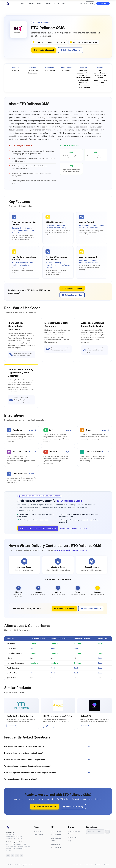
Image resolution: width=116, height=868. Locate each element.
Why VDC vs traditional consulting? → (71, 550)
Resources (50, 3)
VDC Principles (56, 847)
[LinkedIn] (8, 856)
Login (80, 3)
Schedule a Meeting (70, 50)
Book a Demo (103, 3)
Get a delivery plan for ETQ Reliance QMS (38, 528)
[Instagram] (22, 856)
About (40, 3)
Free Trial (90, 3)
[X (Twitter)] (13, 856)
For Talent (62, 3)
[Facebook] (17, 856)
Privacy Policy (78, 865)
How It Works (39, 835)
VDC (23, 3)
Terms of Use (89, 865)
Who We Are (38, 831)
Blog (70, 841)
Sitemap (107, 865)
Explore (33, 430)
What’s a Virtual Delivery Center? (73, 528)
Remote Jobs (73, 837)
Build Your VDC (56, 831)
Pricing (31, 3)
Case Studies (56, 844)
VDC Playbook (56, 835)
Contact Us (99, 865)
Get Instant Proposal (44, 50)
